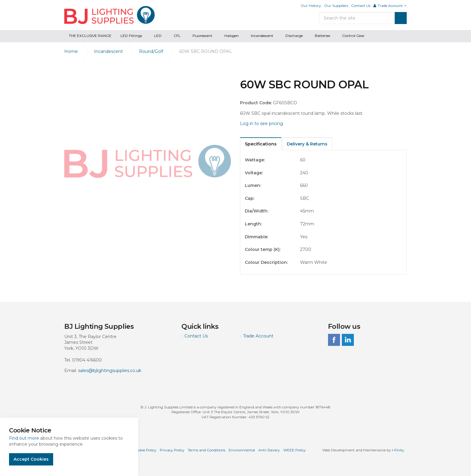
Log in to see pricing (261, 124)
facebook (334, 340)
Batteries (322, 36)
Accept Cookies (31, 459)
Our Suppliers (336, 6)
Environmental (242, 450)
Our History (311, 6)
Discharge (294, 36)
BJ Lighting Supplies (109, 15)
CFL (177, 36)
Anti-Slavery (269, 450)
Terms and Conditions (207, 450)
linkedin (348, 340)
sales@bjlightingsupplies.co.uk (110, 371)
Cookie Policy (145, 450)
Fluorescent (202, 36)
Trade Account (258, 336)
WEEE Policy (295, 450)
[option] (148, 162)
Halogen (232, 36)
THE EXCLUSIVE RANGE (90, 36)
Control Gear (353, 36)
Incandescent (262, 36)
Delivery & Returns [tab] (307, 144)
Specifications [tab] (261, 144)
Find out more (24, 438)
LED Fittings (131, 36)
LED (158, 36)
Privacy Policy (172, 450)
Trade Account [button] (390, 6)
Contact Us (361, 6)
